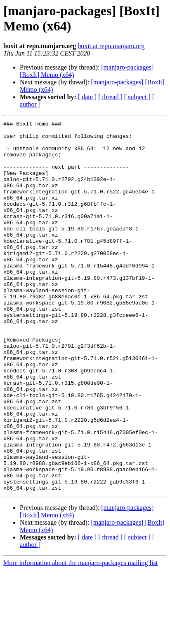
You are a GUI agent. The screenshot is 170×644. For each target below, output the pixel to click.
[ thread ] (110, 97)
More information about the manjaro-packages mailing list (80, 637)
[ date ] (87, 97)
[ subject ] (137, 97)
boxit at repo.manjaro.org (111, 46)
